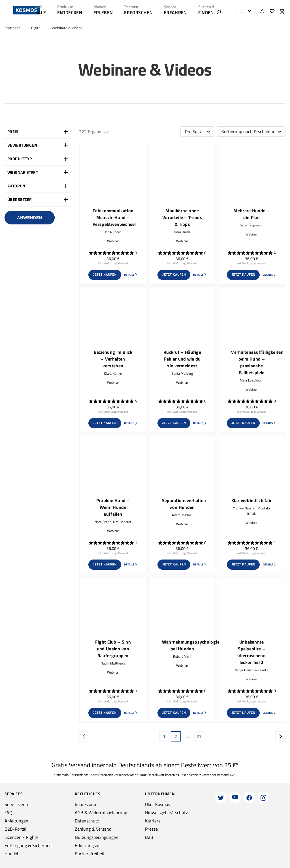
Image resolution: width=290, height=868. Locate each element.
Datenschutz (87, 821)
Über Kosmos (157, 804)
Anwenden (29, 218)
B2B (149, 837)
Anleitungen (16, 821)
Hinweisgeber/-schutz (166, 813)
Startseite (13, 28)
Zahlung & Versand (93, 829)
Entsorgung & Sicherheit (28, 845)
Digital (36, 28)
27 (199, 736)
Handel (11, 854)
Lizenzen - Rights (21, 837)
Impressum (85, 804)
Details (131, 275)
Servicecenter (18, 804)
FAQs (9, 813)
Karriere (153, 821)
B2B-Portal (15, 829)
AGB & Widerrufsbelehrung (101, 813)
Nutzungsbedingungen (97, 837)
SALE (41, 12)
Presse (151, 829)
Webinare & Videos (67, 28)
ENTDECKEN (70, 12)
